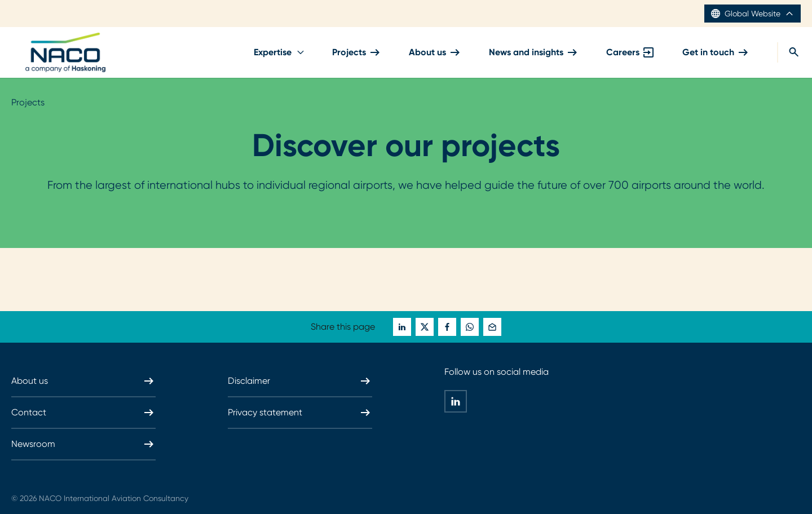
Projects (357, 52)
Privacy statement (300, 413)
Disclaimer (300, 381)
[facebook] (447, 327)
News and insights (534, 52)
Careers (631, 52)
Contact (83, 413)
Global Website (753, 14)
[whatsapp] (470, 327)
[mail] (492, 327)
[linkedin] (402, 327)
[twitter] (425, 327)
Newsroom (83, 444)
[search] (789, 52)
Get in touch (716, 52)
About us (435, 52)
